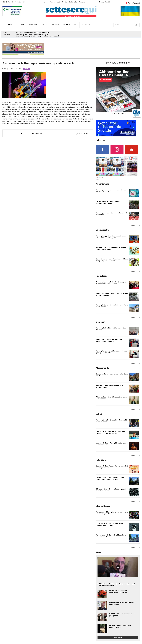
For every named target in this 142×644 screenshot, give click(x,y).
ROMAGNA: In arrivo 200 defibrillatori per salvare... (119, 592)
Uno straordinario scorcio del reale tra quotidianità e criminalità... (110, 524)
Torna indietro (82, 133)
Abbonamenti (55, 2)
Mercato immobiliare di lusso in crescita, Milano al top (32, 34)
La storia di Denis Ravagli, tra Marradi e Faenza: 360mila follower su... (111, 432)
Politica (55, 25)
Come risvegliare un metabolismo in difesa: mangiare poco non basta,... (112, 260)
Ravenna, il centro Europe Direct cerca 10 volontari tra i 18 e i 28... (111, 421)
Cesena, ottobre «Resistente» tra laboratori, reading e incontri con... (112, 467)
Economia (33, 25)
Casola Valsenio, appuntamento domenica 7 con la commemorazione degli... (112, 478)
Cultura (20, 25)
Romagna (6, 69)
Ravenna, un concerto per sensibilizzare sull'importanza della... (111, 191)
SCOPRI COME (105, 80)
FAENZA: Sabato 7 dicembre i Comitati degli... (120, 626)
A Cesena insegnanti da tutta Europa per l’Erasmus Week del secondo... (111, 283)
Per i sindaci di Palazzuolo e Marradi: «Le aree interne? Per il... (111, 536)
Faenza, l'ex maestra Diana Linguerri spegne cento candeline (109, 340)
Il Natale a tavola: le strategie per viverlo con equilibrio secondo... (111, 248)
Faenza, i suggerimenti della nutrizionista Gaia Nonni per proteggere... (111, 237)
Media (64, 2)
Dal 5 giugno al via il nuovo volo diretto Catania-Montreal (33, 32)
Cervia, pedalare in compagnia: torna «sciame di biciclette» (110, 202)
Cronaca (9, 25)
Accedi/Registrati (133, 3)
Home (45, 2)
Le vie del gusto (70, 25)
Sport (44, 25)
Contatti (82, 2)
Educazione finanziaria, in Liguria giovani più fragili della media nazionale (38, 36)
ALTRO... (85, 25)
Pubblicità (73, 2)
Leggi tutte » (135, 225)
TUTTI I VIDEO (118, 638)
